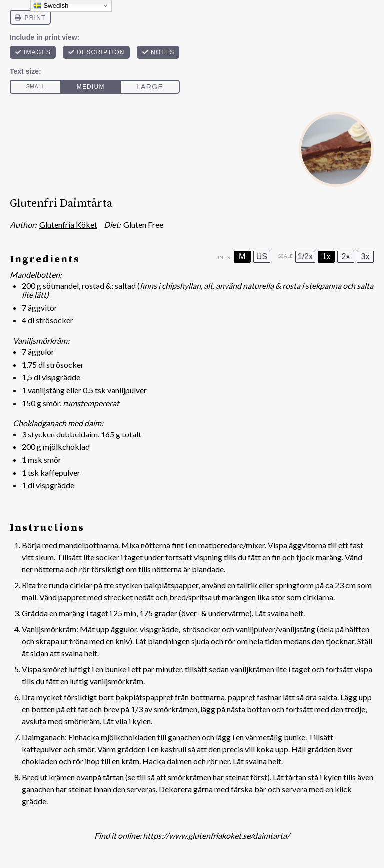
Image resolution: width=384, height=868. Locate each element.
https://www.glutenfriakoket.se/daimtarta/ (216, 835)
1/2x (305, 256)
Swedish (51, 6)
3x (366, 256)
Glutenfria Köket (68, 224)
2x (346, 256)
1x (327, 256)
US (262, 256)
